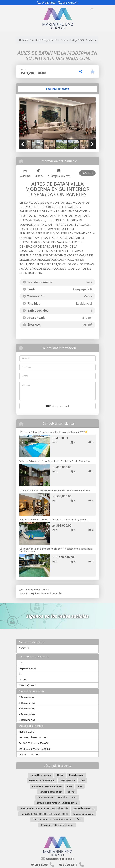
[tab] (32, 89)
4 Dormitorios (27, 714)
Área (22, 674)
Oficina (23, 679)
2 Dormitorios (27, 703)
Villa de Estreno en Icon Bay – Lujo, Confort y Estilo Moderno (55, 461)
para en (57, 803)
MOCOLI (24, 648)
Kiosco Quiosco (28, 685)
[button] (25, 119)
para (41, 775)
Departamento (27, 668)
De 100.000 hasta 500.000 (34, 743)
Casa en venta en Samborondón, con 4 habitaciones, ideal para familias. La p (56, 550)
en (42, 781)
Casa (63, 40)
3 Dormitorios (27, 708)
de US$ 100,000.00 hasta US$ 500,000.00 (44, 814)
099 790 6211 (70, 3)
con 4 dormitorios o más (57, 825)
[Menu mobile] (58, 18)
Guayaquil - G (49, 40)
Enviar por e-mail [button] (58, 406)
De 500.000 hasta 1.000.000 (35, 749)
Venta (35, 40)
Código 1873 (77, 40)
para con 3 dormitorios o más (44, 808)
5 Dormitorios (27, 720)
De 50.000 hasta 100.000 (33, 737)
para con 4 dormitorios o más (57, 797)
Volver (91, 40)
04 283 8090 (48, 3)
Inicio (24, 40)
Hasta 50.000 (26, 732)
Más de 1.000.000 (29, 754)
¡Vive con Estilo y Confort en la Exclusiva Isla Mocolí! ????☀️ (54, 432)
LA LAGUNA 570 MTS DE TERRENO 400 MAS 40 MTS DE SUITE (55, 490)
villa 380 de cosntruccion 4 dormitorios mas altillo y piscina (54, 519)
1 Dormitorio (26, 697)
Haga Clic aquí (28, 593)
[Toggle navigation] (92, 9)
